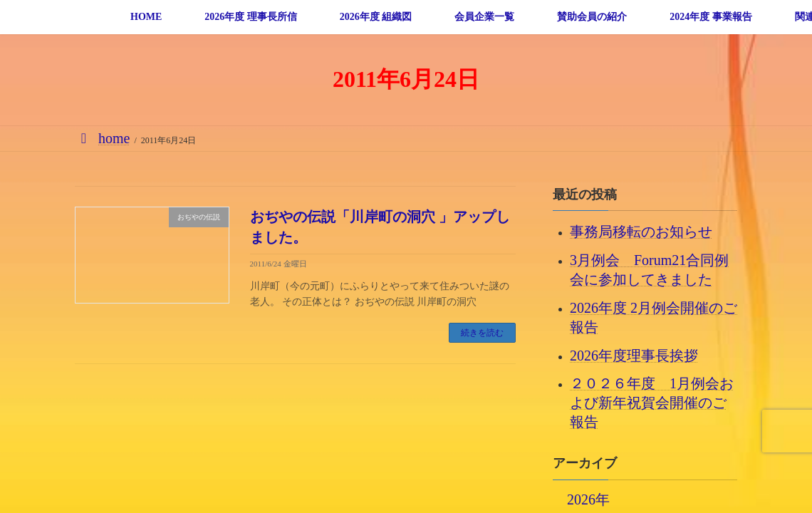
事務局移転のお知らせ (641, 232)
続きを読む (482, 333)
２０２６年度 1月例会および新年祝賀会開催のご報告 (652, 403)
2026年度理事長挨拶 (634, 355)
